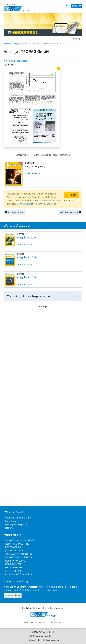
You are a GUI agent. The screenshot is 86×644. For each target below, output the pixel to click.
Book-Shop (10, 521)
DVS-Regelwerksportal (16, 524)
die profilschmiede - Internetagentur (44, 640)
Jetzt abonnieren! (13, 595)
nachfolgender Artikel (70, 212)
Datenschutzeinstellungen (44, 636)
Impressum (42, 623)
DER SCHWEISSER (14, 568)
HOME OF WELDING (15, 561)
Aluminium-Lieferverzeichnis (20, 574)
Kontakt (29, 623)
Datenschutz (57, 623)
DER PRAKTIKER (13, 547)
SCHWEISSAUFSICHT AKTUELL (20, 557)
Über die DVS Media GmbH (19, 518)
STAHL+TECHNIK (13, 571)
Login (71, 195)
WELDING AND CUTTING (17, 544)
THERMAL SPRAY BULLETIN (19, 554)
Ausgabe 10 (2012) (32, 43)
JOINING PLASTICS (14, 551)
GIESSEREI (7, 43)
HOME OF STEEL (13, 564)
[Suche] (67, 6)
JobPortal (10, 528)
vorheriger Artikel (14, 212)
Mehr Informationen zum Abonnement (36, 204)
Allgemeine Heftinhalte (15, 61)
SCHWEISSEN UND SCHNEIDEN (21, 540)
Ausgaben (18, 43)
